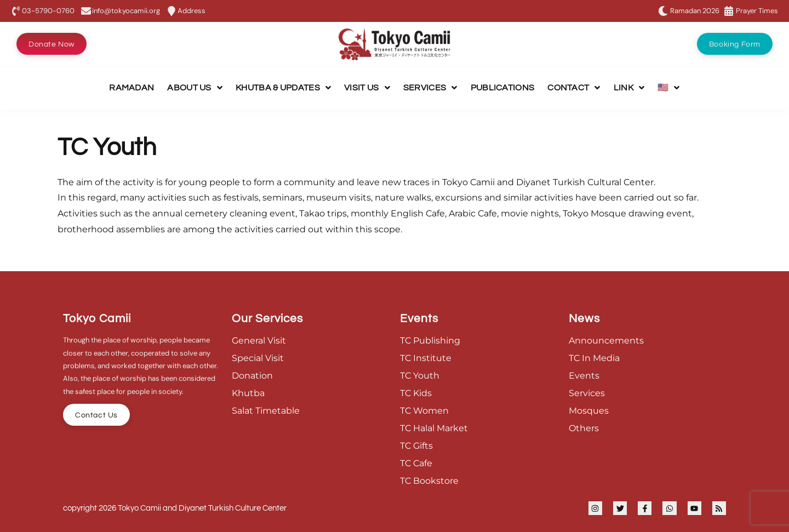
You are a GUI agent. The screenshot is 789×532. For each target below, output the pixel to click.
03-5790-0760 (48, 11)
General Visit (259, 341)
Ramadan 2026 (695, 11)
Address (191, 11)
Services (587, 393)
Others (584, 428)
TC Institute (426, 358)
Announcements (606, 341)
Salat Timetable (266, 411)
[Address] (171, 11)
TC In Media (594, 358)
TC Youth (420, 376)
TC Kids (416, 393)
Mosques (589, 411)
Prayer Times (757, 11)
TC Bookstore (429, 481)
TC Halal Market (434, 428)
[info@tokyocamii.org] (86, 11)
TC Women (424, 411)
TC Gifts (416, 446)
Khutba (248, 393)
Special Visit (258, 358)
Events (584, 376)
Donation (252, 376)
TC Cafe (416, 463)
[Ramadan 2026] (663, 11)
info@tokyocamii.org (126, 11)
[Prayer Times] (729, 11)
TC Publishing (430, 341)
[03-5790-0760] (16, 11)
